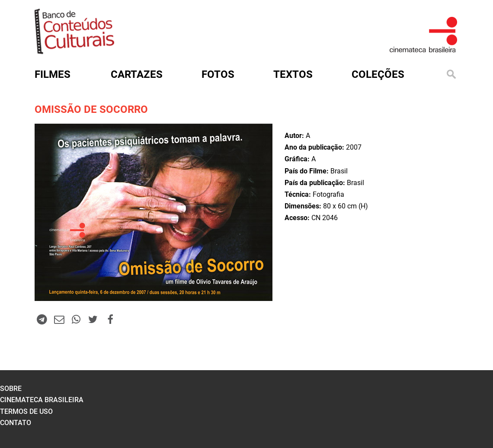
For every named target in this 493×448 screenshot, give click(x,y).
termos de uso (26, 411)
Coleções (378, 74)
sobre (11, 389)
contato (16, 423)
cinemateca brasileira (42, 400)
